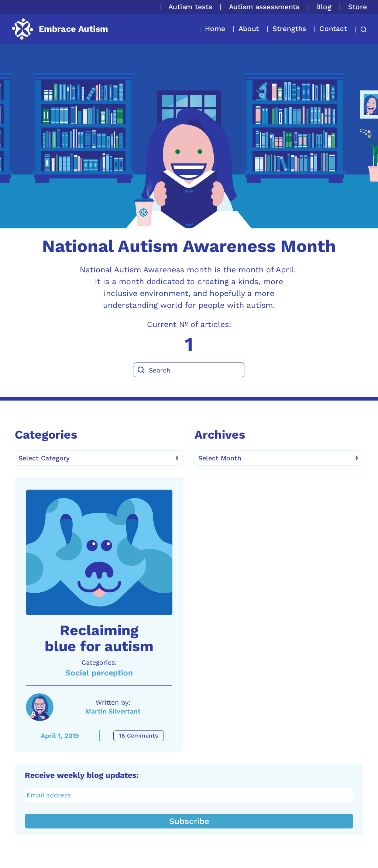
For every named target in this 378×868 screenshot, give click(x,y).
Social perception (99, 673)
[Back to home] (60, 29)
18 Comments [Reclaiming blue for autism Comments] (139, 736)
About (249, 29)
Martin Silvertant (113, 711)
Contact (333, 29)
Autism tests (190, 7)
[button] (361, 30)
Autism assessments (264, 7)
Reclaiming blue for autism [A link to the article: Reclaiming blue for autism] (99, 638)
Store (358, 7)
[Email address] (189, 795)
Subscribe (189, 821)
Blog (324, 7)
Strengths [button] (289, 29)
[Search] (189, 370)
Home (215, 29)
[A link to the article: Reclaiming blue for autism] (99, 552)
